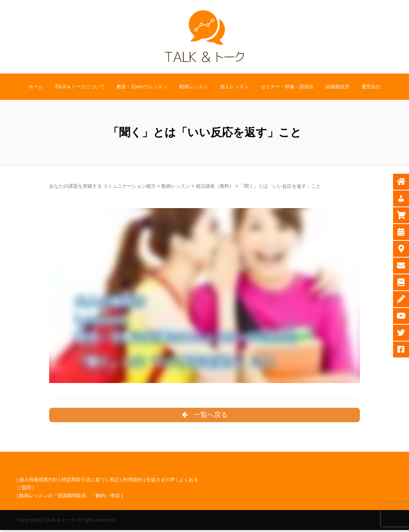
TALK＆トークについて (80, 87)
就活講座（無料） (215, 186)
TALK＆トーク (59, 522)
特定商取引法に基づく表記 (90, 481)
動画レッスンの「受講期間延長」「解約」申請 (69, 498)
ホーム (36, 87)
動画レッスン (194, 87)
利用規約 (133, 481)
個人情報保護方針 (38, 481)
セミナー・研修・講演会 (287, 87)
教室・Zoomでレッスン (142, 87)
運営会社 (371, 87)
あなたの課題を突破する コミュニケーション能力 (102, 186)
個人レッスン (234, 87)
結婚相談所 (338, 87)
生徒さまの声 (161, 481)
